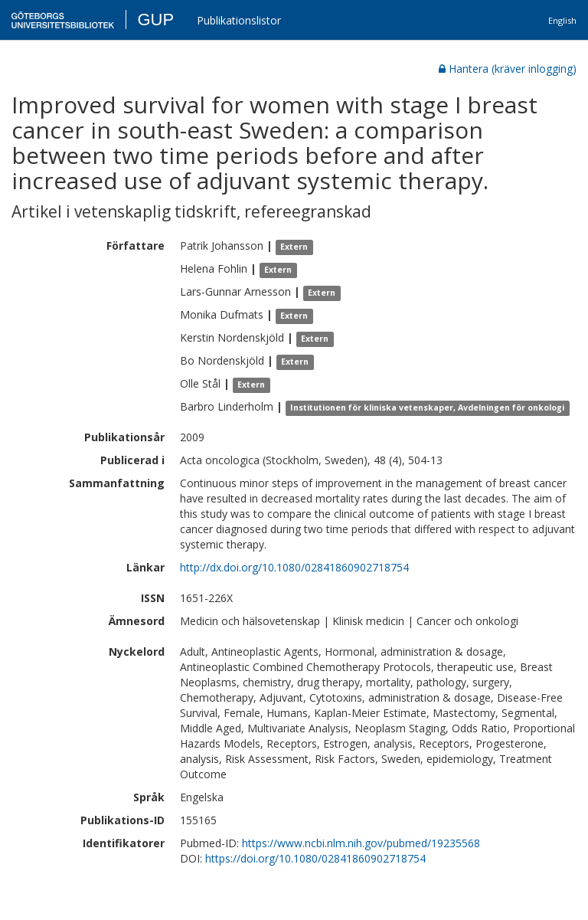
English (562, 20)
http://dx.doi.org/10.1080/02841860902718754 (294, 567)
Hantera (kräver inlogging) (508, 69)
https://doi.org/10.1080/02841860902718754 (315, 858)
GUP (155, 20)
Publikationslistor (239, 20)
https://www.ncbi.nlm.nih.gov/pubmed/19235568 (361, 843)
